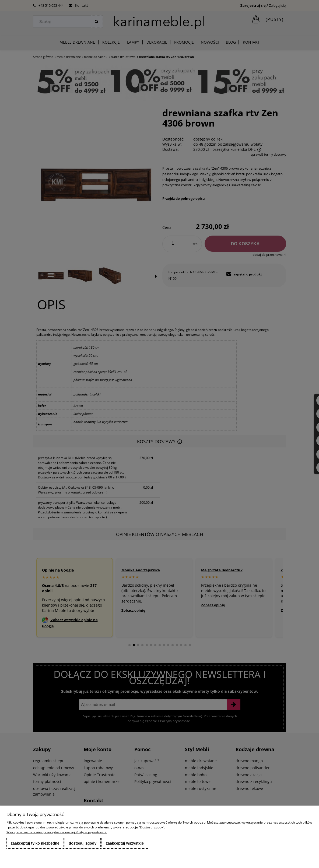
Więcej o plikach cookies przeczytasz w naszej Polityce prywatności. (57, 832)
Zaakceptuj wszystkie (125, 843)
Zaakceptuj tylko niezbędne (35, 843)
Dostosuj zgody (83, 843)
